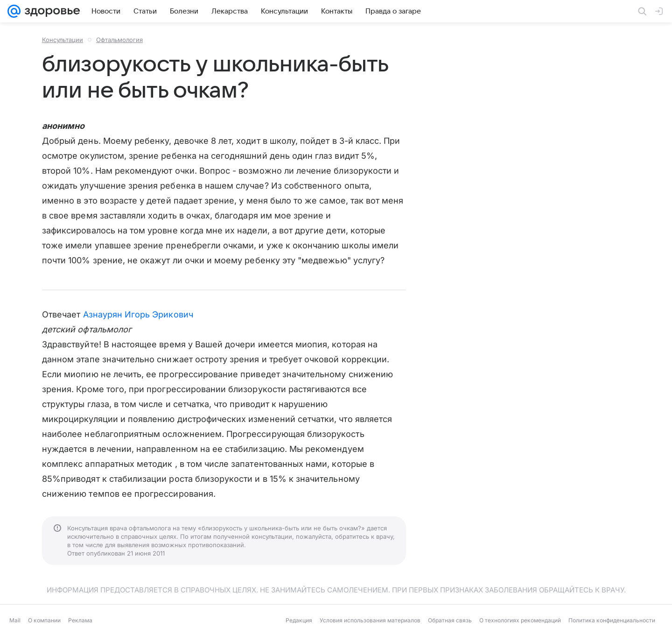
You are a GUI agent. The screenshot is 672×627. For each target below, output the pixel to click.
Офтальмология (119, 40)
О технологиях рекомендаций (520, 620)
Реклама (80, 620)
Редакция (299, 620)
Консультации (63, 40)
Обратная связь (450, 620)
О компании (44, 620)
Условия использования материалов (370, 620)
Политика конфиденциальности (612, 620)
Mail (15, 620)
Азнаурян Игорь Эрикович (138, 314)
